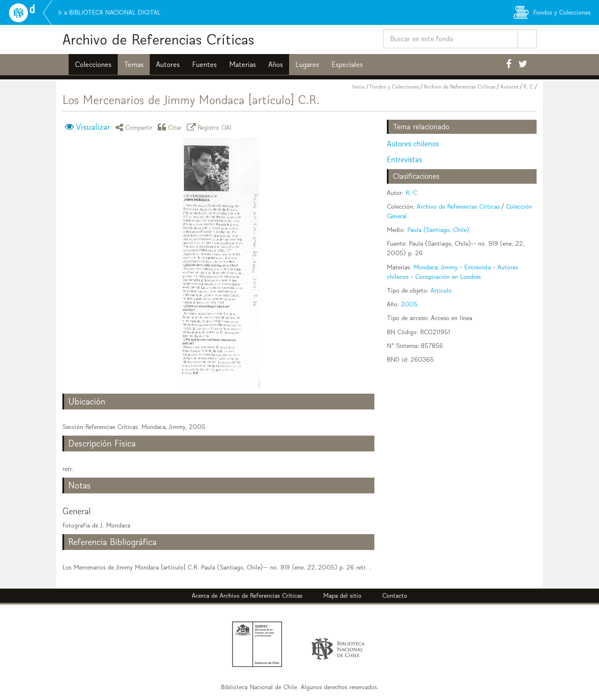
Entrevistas (404, 159)
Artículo (441, 290)
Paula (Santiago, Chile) (438, 230)
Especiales (347, 64)
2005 (409, 304)
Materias (243, 64)
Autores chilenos (413, 144)
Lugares (307, 64)
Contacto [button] (395, 595)
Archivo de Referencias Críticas (158, 39)
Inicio (359, 87)
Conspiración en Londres (448, 277)
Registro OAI (210, 127)
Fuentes (204, 64)
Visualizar (93, 127)
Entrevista (478, 267)
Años (276, 64)
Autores (168, 64)
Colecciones (93, 64)
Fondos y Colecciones (394, 87)
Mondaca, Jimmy (436, 267)
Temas (134, 64)
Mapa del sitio (342, 595)
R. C (528, 87)
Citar (171, 127)
